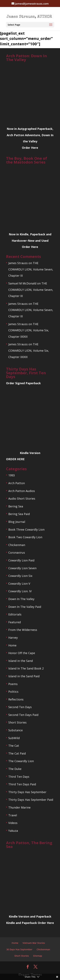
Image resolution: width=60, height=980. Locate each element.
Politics (13, 692)
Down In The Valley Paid (25, 607)
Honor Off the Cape (22, 653)
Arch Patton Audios (22, 491)
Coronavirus (17, 553)
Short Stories (17, 722)
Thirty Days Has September (27, 792)
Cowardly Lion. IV (20, 591)
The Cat (14, 746)
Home (12, 645)
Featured (15, 622)
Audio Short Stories (22, 499)
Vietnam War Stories (34, 943)
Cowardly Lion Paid (21, 560)
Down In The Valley (21, 599)
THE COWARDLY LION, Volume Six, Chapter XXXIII (29, 330)
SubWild (14, 738)
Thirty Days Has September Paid (31, 800)
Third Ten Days (19, 777)
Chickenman (17, 545)
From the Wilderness (23, 630)
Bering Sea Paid (19, 514)
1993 (12, 475)
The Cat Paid (17, 753)
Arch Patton (17, 483)
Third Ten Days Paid (22, 784)
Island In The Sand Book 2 (26, 668)
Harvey (13, 638)
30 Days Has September (19, 949)
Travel (13, 815)
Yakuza (13, 831)
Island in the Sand (21, 661)
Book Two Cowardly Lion (25, 537)
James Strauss (18, 263)
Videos (13, 823)
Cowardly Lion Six (20, 576)
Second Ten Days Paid (23, 715)
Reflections (16, 699)
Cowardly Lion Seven (22, 568)
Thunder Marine (19, 807)
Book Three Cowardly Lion (26, 529)
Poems (13, 684)
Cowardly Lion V (19, 584)
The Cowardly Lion (21, 761)
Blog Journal (17, 522)
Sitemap (38, 956)
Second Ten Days (20, 707)
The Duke (15, 769)
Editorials (15, 614)
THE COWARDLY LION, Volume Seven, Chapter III (31, 269)
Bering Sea (16, 506)
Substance (16, 730)
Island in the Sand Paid (24, 676)
